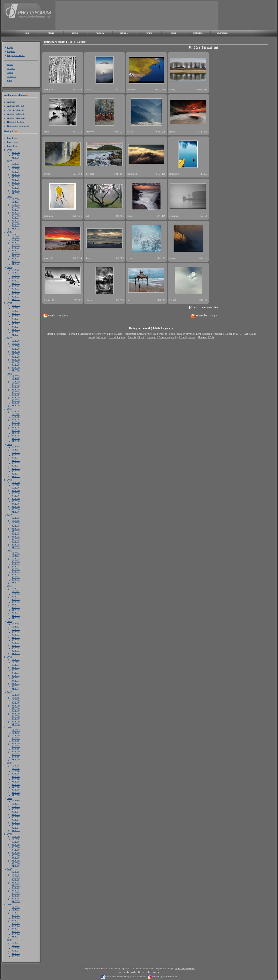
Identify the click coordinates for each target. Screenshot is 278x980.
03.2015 (16, 542)
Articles (11, 68)
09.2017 (16, 455)
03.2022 (16, 294)
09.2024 (16, 207)
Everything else (117, 337)
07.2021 (16, 319)
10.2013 (16, 594)
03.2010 (16, 719)
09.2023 (16, 242)
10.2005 (16, 877)
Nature (97, 334)
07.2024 (16, 212)
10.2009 (16, 736)
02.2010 (16, 721)
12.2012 (16, 624)
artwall (47, 174)
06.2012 (16, 640)
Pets (212, 337)
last (216, 47)
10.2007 (16, 806)
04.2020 (16, 362)
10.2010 (16, 700)
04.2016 (16, 504)
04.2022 (16, 291)
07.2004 (16, 921)
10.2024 (16, 204)
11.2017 (15, 450)
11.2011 (15, 662)
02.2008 (16, 792)
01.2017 (16, 476)
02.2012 (16, 651)
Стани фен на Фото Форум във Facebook (125, 977)
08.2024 (16, 210)
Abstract (102, 337)
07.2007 (16, 814)
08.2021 (16, 316)
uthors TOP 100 (16, 106)
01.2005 (16, 901)
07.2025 (16, 177)
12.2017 (16, 447)
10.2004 (16, 913)
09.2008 (16, 774)
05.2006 (16, 855)
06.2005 (16, 888)
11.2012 (15, 627)
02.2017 (16, 474)
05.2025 (16, 182)
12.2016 (16, 482)
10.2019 (16, 381)
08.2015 (16, 528)
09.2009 (16, 738)
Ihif (87, 216)
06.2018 (16, 428)
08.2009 (16, 741)
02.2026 (16, 155)
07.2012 (16, 637)
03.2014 (16, 577)
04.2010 (16, 716)
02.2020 (16, 367)
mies (130, 300)
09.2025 (16, 172)
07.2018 (16, 425)
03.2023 (16, 259)
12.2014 (16, 553)
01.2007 (16, 830)
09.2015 (16, 526)
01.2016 (16, 512)
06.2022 (16, 286)
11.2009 (15, 733)
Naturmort (130, 334)
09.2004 (16, 915)
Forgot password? (16, 55)
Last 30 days (13, 146)
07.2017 (16, 460)
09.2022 (16, 278)
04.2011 (15, 681)
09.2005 (16, 880)
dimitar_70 (49, 300)
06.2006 (16, 852)
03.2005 (16, 896)
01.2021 (16, 335)
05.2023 (16, 253)
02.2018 (16, 438)
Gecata (89, 90)
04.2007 (16, 822)
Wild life (108, 334)
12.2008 (16, 766)
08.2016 (16, 493)
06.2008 (16, 782)
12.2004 (16, 907)
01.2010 (16, 724)
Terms (10, 72)
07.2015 (16, 531)
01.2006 (16, 866)
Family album (188, 337)
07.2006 (16, 850)
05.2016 (16, 501)
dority (172, 90)
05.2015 (16, 536)
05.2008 (16, 784)
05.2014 (16, 572)
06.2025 (16, 180)
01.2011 (15, 689)
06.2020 (16, 357)
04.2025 (16, 185)
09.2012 (16, 632)
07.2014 (16, 566)
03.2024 (16, 223)
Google (213, 316)
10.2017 (16, 452)
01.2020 (16, 370)
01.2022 (16, 299)
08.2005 (16, 882)
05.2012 (16, 643)
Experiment (160, 334)
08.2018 (16, 422)
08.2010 (16, 705)
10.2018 (16, 417)
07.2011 (15, 673)
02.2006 (16, 863)
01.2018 (16, 441)
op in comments (16, 110)
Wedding (217, 334)
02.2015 (16, 544)
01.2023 (16, 264)
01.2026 (16, 158)
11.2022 (15, 273)
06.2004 (16, 923)
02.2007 (16, 828)
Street (50, 334)
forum (149, 33)
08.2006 (16, 847)
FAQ (9, 80)
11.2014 (15, 556)
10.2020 (16, 346)
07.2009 (16, 744)
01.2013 (16, 618)
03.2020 (16, 365)
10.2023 (16, 240)
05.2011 (15, 678)
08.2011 (15, 670)
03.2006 (16, 860)
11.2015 (15, 520)
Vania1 (173, 300)
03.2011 (15, 683)
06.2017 (16, 463)
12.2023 (16, 234)
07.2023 (16, 248)
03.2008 (16, 790)
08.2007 (16, 812)
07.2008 (16, 779)
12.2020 (16, 341)
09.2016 (16, 490)
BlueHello (174, 174)
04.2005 (16, 893)
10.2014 (16, 558)
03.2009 (16, 754)
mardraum (132, 174)
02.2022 (16, 297)
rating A (100, 33)
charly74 (90, 132)
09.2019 (16, 384)
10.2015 (16, 523)
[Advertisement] (70, 15)
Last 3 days (13, 142)
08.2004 (16, 918)
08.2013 (16, 599)
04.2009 (16, 752)
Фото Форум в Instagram (164, 977)
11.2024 (15, 202)
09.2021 (16, 313)
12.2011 (15, 659)
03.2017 (16, 471)
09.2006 (16, 844)
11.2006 (15, 839)
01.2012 (16, 653)
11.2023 (15, 237)
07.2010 (16, 708)
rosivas (131, 132)
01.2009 (16, 760)
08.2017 (16, 458)
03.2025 (16, 188)
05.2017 (16, 466)
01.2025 (16, 193)
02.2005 (16, 899)
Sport (141, 337)
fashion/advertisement (189, 334)
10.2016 (16, 488)
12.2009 (16, 730)
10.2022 (16, 275)
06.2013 (16, 605)
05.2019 (16, 395)
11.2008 (15, 768)
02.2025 (16, 190)
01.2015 (16, 547)
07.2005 (16, 885)
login (26, 33)
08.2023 (16, 245)
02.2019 (16, 403)
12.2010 (16, 695)
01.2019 (16, 405)
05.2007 (16, 820)
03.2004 (16, 931)
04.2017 (16, 468)
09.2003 (16, 951)
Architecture (145, 334)
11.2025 (15, 166)
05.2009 (16, 749)
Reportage (61, 334)
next (209, 47)
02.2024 (16, 226)
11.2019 (15, 379)
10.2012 (16, 629)
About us (12, 76)
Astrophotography (168, 337)
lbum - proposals (16, 118)
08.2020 (16, 351)
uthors (11, 102)
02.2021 (16, 332)
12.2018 (16, 412)
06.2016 (16, 498)
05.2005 (16, 890)
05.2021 (16, 324)
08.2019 (16, 387)
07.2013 (16, 602)
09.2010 (16, 703)
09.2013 (16, 597)
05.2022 (16, 289)
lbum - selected (15, 114)
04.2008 (16, 787)
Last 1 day (12, 138)
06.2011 (15, 675)
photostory (198, 33)
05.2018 (16, 430)
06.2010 (16, 711)
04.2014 (16, 575)
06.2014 (16, 569)
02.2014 (16, 580)
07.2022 (16, 283)
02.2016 (16, 509)
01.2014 (16, 583)
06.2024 (16, 215)
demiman (48, 90)
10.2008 (16, 771)
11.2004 (15, 910)
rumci (47, 132)
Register (11, 51)
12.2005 (16, 872)
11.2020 (15, 343)
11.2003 (15, 945)
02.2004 (16, 934)
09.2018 (16, 420)
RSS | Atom (63, 316)
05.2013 (16, 607)
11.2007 (15, 804)
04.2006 (16, 858)
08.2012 (16, 635)
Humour (202, 337)
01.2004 (16, 937)
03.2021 (16, 329)
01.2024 (16, 228)
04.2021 (16, 327)
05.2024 (16, 218)
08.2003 (16, 953)
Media (51, 33)
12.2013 (16, 589)
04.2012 (16, 645)
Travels (132, 337)
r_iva (130, 258)
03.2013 (16, 613)
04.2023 (16, 256)
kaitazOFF (49, 258)
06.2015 (16, 534)
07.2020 (16, 354)
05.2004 (16, 926)
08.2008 (16, 776)
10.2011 (15, 665)
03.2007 (16, 825)
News (10, 64)
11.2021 (15, 308)
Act (246, 334)
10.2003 (16, 948)
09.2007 (16, 809)
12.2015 (16, 518)
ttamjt (88, 258)
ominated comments (18, 126)
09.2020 (16, 349)
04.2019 (16, 397)
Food (172, 334)
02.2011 (15, 686)
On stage (151, 337)
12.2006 (16, 836)
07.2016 (16, 496)
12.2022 (16, 270)
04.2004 (16, 929)
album (75, 33)
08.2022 (16, 281)
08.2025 (16, 174)
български (222, 33)
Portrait (73, 334)
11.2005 (15, 874)
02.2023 (16, 261)
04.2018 (16, 433)
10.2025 (16, 169)
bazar (173, 33)
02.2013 (16, 615)
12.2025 (16, 164)
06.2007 (16, 817)
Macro (119, 334)
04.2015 (16, 539)
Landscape (85, 334)
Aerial (206, 334)
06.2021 (16, 321)
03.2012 (16, 648)
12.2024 (16, 199)
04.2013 (16, 610)
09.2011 (15, 667)
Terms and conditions (185, 969)
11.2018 (15, 414)
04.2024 (16, 220)
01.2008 (16, 795)
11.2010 (15, 697)
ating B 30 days (16, 122)
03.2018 (16, 436)
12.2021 (16, 305)
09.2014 (16, 561)
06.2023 (16, 251)
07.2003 (16, 956)
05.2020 (16, 359)
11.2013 (15, 591)
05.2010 (16, 713)
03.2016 (16, 506)
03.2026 (16, 152)
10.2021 (16, 311)
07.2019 (16, 389)
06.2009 (16, 746)
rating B (124, 33)
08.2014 (16, 564)
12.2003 (16, 943)
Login (10, 47)
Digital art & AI (233, 334)
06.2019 (16, 392)
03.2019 (16, 400)
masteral (132, 90)
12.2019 (16, 376)
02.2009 (16, 757)
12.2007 (16, 801)
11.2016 (15, 485)
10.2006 (16, 842)
